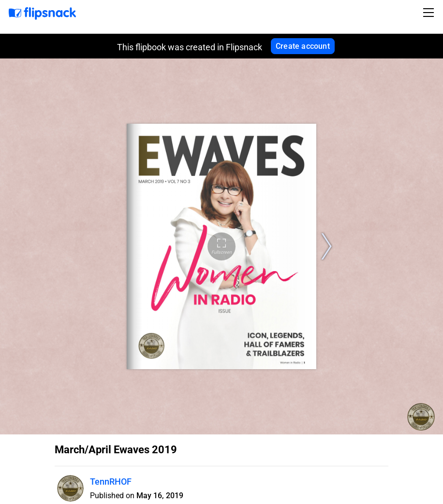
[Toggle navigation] (430, 13)
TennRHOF (111, 482)
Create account (303, 46)
